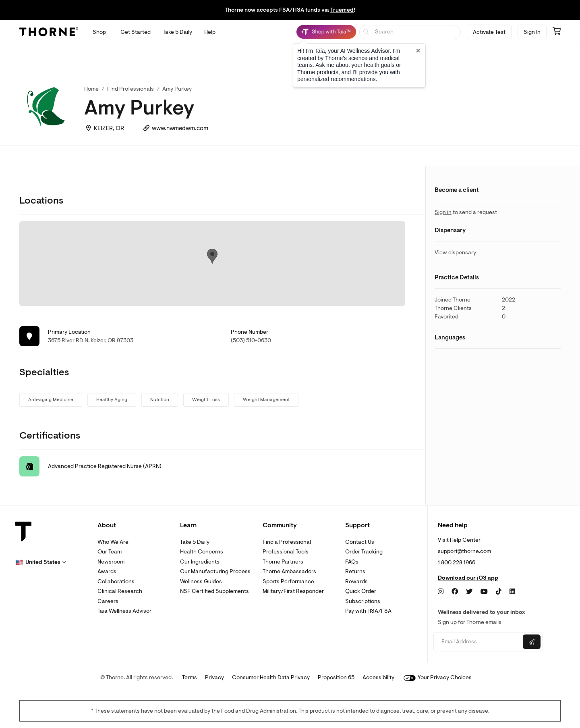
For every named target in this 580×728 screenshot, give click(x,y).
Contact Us (360, 542)
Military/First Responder (293, 591)
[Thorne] (49, 32)
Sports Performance (288, 581)
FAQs (352, 562)
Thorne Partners (283, 562)
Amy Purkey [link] (177, 89)
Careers (108, 601)
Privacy (214, 677)
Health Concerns (202, 552)
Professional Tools (286, 552)
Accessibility (378, 677)
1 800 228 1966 (457, 563)
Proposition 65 (336, 677)
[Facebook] (455, 592)
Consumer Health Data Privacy (271, 677)
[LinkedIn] (512, 592)
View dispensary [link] (455, 253)
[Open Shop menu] (99, 32)
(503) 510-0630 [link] (251, 340)
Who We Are (113, 542)
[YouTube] (484, 592)
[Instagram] (441, 592)
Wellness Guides (201, 581)
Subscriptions (363, 601)
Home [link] (91, 89)
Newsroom (111, 562)
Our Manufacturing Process (215, 571)
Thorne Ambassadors (289, 571)
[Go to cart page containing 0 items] (557, 32)
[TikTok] (499, 592)
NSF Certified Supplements (214, 591)
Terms (190, 677)
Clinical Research (120, 591)
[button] (41, 562)
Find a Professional (287, 542)
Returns (355, 571)
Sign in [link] (443, 212)
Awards (107, 571)
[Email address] (477, 642)
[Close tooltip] (418, 50)
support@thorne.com (464, 551)
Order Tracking (364, 552)
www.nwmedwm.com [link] (180, 128)
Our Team (110, 552)
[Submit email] (532, 642)
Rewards (356, 581)
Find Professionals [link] (130, 89)
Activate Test (489, 32)
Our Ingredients (200, 562)
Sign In (532, 32)
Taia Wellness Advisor (124, 611)
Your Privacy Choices (438, 677)
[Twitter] (469, 592)
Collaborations (116, 581)
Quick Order (361, 591)
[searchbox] (410, 32)
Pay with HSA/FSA (368, 611)
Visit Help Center (459, 540)
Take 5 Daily (195, 542)
